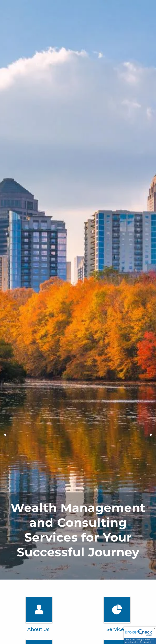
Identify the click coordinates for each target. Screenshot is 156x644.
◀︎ (6, 435)
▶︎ (153, 435)
